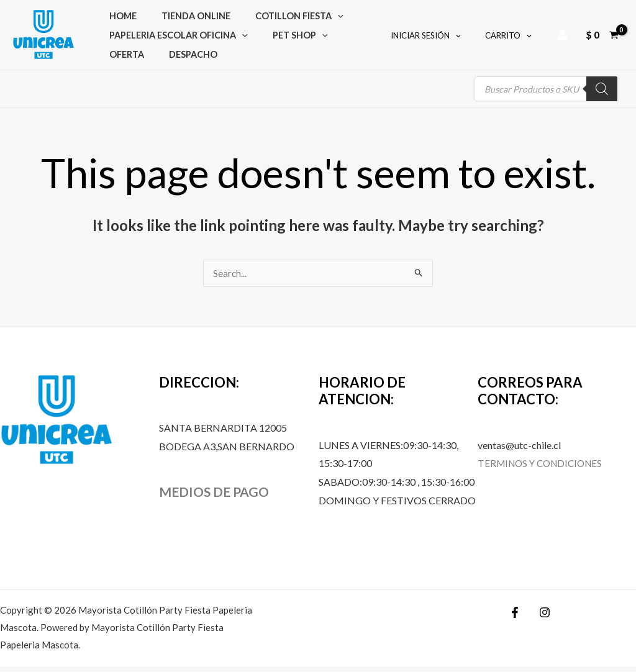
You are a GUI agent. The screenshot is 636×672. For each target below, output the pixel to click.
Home (114, 12)
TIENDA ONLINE (168, 12)
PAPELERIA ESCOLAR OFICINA (169, 37)
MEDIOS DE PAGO (217, 497)
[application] (291, 12)
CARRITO (513, 38)
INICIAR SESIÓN (439, 38)
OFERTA (323, 37)
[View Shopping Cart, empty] (602, 37)
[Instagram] (542, 618)
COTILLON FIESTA (253, 12)
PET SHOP (272, 37)
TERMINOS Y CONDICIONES (544, 469)
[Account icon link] (562, 37)
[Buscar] (602, 94)
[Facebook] (515, 618)
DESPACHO (124, 62)
